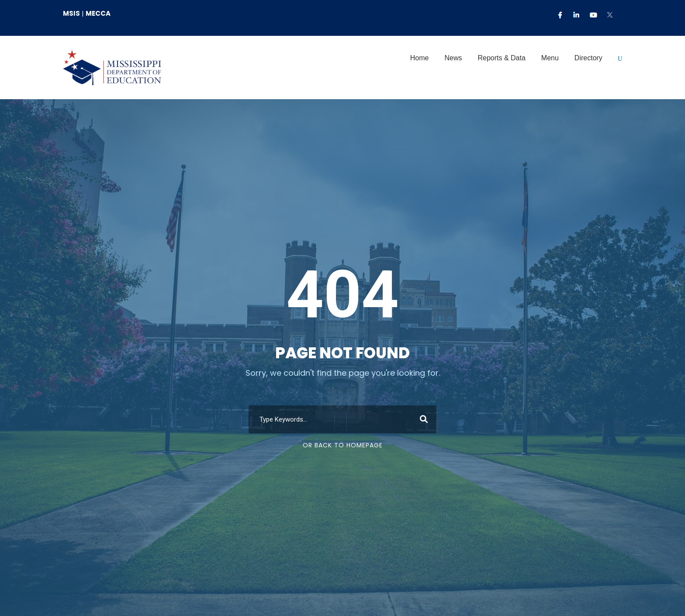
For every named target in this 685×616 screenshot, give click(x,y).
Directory (588, 58)
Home (420, 58)
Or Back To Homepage (343, 445)
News (453, 58)
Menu (550, 58)
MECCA (98, 13)
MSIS (71, 13)
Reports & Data (501, 58)
